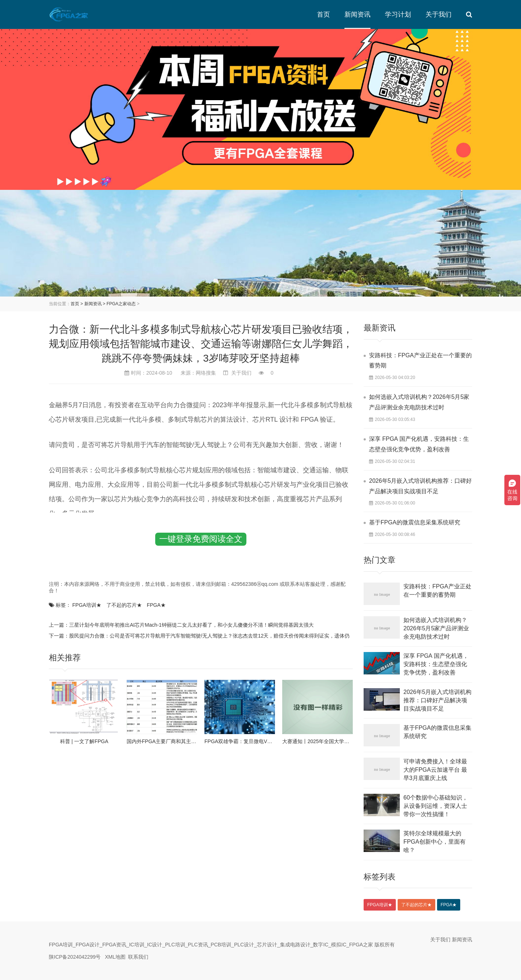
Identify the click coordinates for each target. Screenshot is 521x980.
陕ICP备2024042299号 (75, 957)
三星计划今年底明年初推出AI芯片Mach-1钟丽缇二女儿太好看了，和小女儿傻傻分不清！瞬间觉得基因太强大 (191, 625)
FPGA (156, 605)
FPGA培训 (87, 605)
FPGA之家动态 (121, 304)
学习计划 (398, 14)
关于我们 (439, 14)
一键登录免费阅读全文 (201, 539)
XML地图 (115, 957)
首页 (323, 14)
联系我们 (138, 957)
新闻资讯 (357, 14)
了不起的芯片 (124, 605)
